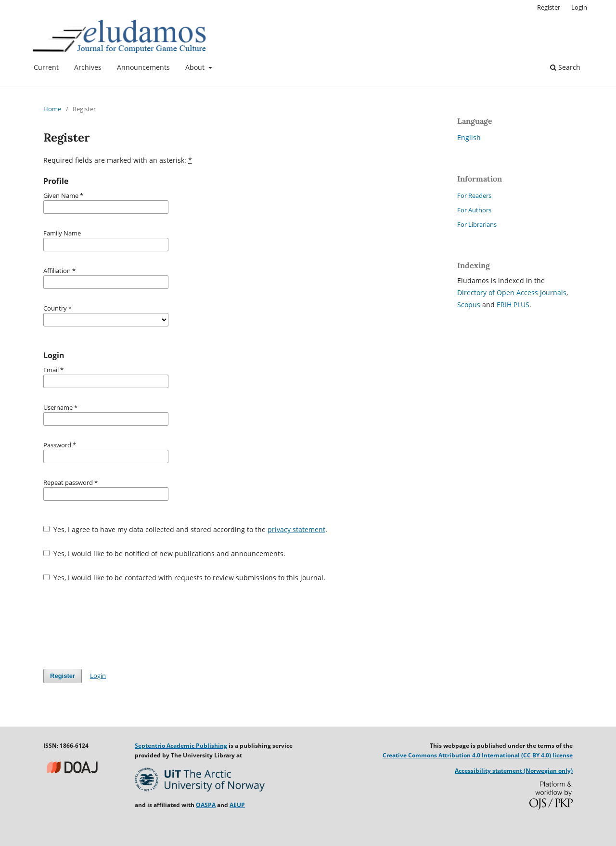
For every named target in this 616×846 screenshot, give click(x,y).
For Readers (474, 195)
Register (549, 7)
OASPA (206, 805)
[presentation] (116, 625)
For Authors (474, 210)
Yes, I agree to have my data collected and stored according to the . (185, 529)
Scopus (469, 305)
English (469, 137)
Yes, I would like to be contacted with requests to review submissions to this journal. (184, 578)
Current (46, 67)
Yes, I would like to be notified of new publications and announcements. (164, 553)
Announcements (143, 67)
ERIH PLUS (513, 305)
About (196, 67)
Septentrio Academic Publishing (181, 746)
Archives (88, 67)
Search (565, 67)
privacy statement (296, 529)
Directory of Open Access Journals (512, 293)
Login (579, 7)
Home (52, 109)
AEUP (237, 805)
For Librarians (477, 224)
